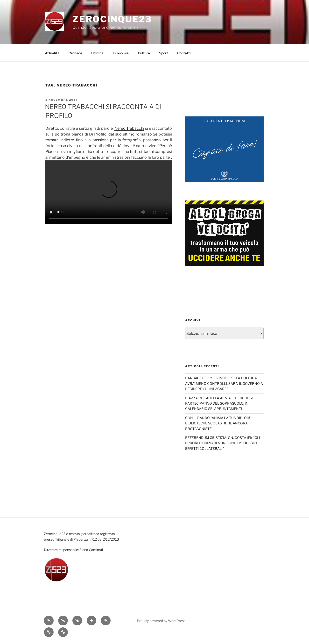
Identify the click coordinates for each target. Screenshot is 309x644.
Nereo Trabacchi (129, 128)
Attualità (52, 53)
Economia (121, 53)
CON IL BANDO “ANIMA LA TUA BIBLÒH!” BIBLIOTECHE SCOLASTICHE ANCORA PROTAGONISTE (218, 423)
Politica (97, 53)
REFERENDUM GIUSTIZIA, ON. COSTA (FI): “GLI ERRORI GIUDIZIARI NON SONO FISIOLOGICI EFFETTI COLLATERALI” (223, 443)
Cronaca (75, 53)
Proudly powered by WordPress (161, 621)
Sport (164, 53)
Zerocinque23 (112, 19)
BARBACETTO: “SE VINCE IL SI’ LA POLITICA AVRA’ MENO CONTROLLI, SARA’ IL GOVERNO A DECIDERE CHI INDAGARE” (224, 383)
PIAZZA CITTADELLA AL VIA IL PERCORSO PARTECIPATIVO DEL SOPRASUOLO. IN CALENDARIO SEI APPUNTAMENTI (220, 403)
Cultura (144, 53)
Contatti (184, 53)
